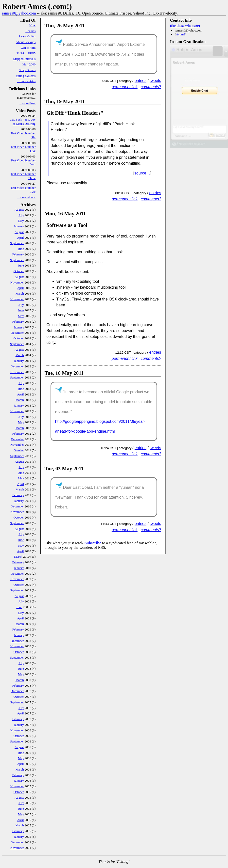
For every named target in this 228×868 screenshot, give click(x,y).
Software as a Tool (67, 225)
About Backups (26, 42)
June (21, 249)
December (17, 333)
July (21, 215)
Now (32, 25)
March (20, 293)
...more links (27, 103)
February (18, 254)
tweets (155, 81)
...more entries (26, 81)
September (17, 243)
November (17, 282)
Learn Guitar (27, 36)
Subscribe (93, 543)
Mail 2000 (29, 64)
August (19, 210)
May (21, 221)
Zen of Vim (28, 48)
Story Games (27, 70)
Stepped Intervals (25, 59)
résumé (181, 34)
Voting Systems (26, 76)
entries (140, 81)
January (19, 226)
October (19, 271)
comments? (151, 87)
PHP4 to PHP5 (26, 53)
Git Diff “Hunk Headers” (75, 113)
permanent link (125, 87)
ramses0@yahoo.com (19, 13)
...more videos (27, 197)
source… (142, 173)
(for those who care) (185, 26)
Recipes (30, 31)
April (20, 238)
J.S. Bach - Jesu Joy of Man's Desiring (23, 121)
